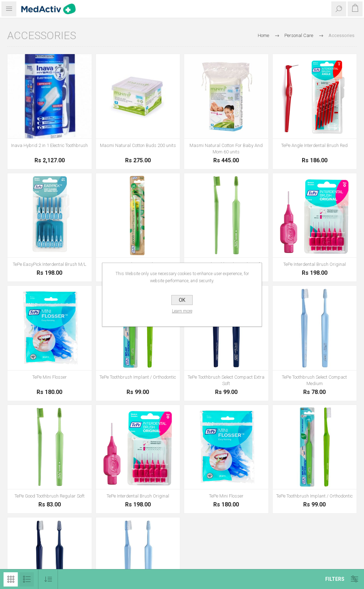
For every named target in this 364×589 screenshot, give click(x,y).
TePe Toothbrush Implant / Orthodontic (138, 377)
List (27, 579)
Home (263, 35)
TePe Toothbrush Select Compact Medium (314, 380)
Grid (11, 579)
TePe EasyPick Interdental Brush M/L (50, 264)
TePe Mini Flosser (50, 377)
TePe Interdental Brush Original (315, 264)
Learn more (182, 311)
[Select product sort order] (48, 579)
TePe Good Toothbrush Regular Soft (50, 496)
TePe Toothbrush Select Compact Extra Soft (226, 380)
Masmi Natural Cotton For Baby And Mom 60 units (226, 149)
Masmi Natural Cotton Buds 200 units (138, 145)
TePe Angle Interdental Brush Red (314, 145)
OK (182, 300)
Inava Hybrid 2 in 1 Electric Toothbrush (49, 145)
